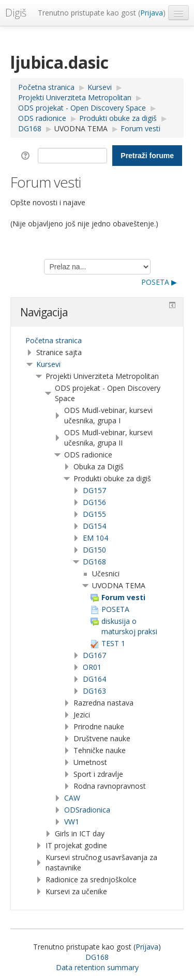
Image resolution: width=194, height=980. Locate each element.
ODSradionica (87, 810)
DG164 (94, 679)
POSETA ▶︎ (159, 282)
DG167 (94, 655)
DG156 (94, 502)
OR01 (92, 667)
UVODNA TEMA (81, 128)
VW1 (72, 822)
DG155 (94, 514)
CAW (72, 798)
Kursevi (48, 364)
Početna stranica (54, 340)
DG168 (94, 562)
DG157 (94, 490)
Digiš (16, 13)
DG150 (94, 550)
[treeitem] (97, 341)
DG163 (94, 691)
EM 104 (95, 538)
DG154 (94, 526)
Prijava (152, 13)
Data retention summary (97, 967)
